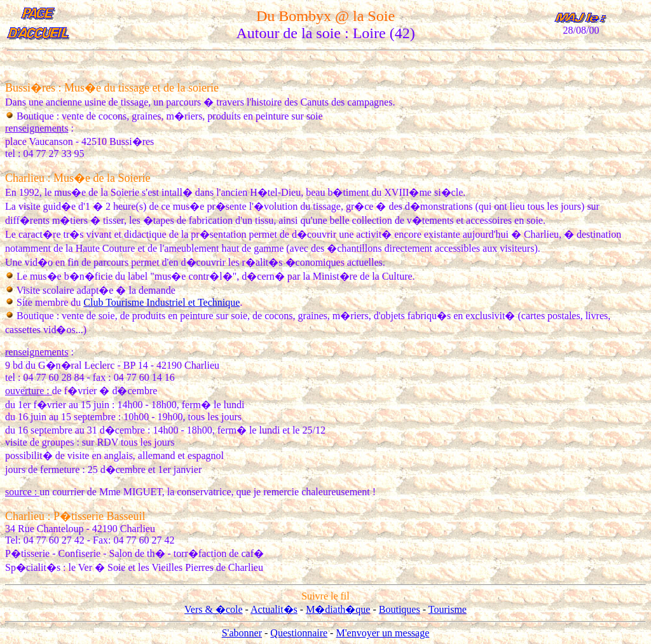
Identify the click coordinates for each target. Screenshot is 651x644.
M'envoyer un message (382, 633)
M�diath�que (338, 609)
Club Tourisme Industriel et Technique (161, 302)
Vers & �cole (214, 609)
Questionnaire (299, 633)
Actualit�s (274, 609)
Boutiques (400, 609)
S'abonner (242, 633)
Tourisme (448, 609)
